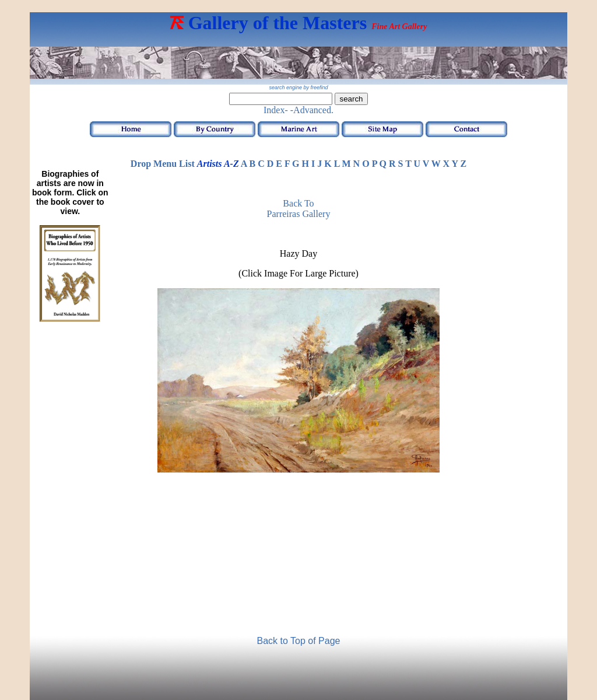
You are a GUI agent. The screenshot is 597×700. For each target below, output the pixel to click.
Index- (276, 110)
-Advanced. (312, 110)
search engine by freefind (298, 87)
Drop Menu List (163, 164)
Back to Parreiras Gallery (299, 209)
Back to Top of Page (299, 641)
